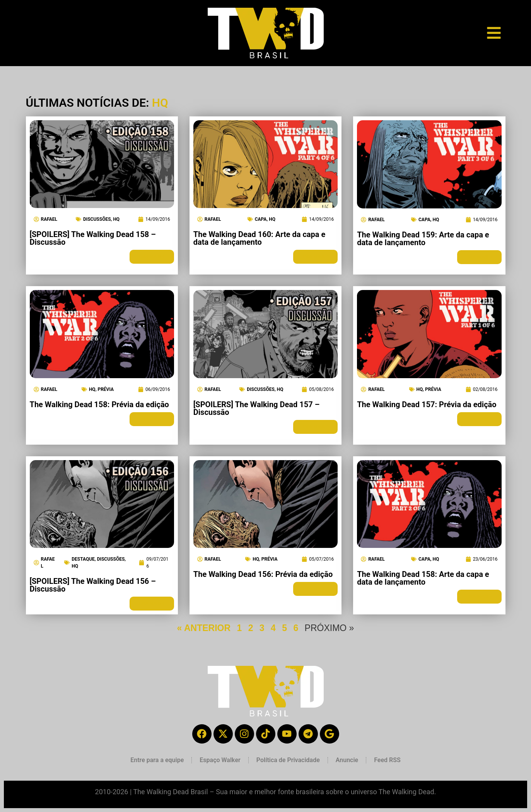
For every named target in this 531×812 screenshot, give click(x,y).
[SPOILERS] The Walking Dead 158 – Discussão (93, 238)
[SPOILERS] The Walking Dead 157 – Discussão (256, 408)
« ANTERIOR (204, 628)
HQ (116, 219)
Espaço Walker (220, 760)
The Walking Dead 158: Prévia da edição (99, 404)
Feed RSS (387, 760)
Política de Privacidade (288, 760)
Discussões (97, 219)
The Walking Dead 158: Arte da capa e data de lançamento (423, 578)
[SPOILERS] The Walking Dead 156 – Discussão (93, 585)
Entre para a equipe (157, 760)
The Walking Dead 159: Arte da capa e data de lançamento (423, 239)
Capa (261, 219)
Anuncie (347, 760)
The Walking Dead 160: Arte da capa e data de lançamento (259, 238)
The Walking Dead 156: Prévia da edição (263, 574)
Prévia (106, 389)
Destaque (83, 559)
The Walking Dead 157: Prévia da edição (427, 404)
